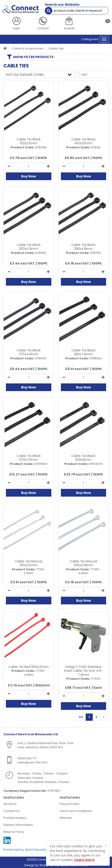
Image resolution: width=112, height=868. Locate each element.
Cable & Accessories (28, 48)
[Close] (106, 846)
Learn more (84, 860)
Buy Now (29, 176)
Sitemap (66, 818)
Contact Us (11, 811)
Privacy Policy (70, 804)
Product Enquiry (15, 818)
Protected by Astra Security (25, 850)
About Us (10, 804)
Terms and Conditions (76, 811)
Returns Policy (14, 832)
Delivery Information (18, 825)
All (81, 717)
